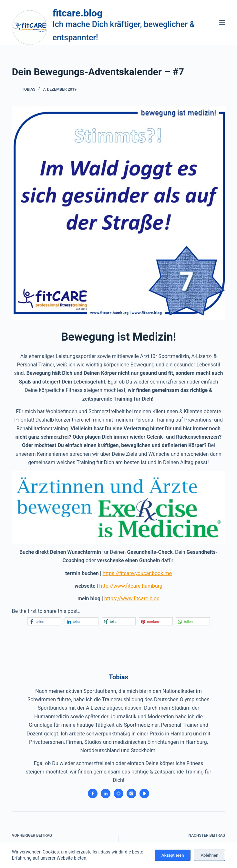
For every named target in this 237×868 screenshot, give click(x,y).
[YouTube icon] (144, 793)
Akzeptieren (173, 855)
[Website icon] (118, 793)
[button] (44, 621)
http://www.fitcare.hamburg (131, 586)
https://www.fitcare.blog (132, 599)
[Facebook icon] (93, 793)
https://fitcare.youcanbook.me (137, 573)
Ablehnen (209, 855)
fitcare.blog (78, 13)
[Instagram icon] (131, 793)
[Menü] (222, 23)
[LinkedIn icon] (106, 793)
